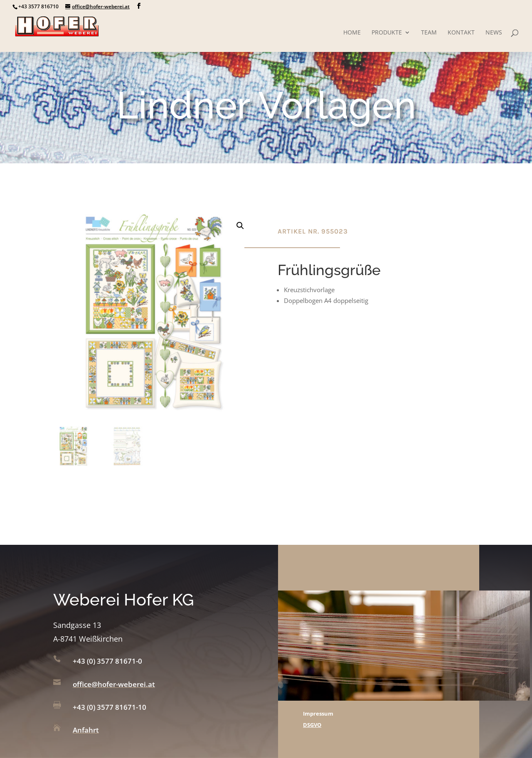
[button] (240, 226)
